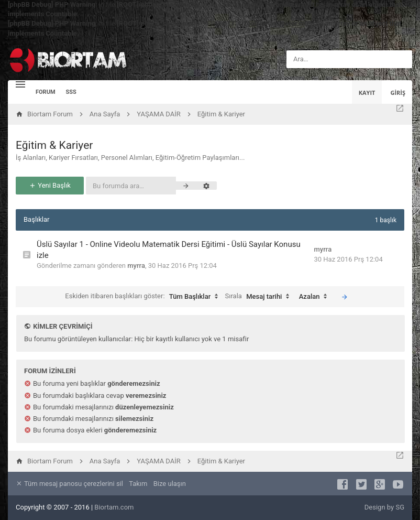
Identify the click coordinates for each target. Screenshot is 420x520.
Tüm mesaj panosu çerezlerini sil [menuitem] (69, 484)
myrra (136, 266)
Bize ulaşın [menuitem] (170, 484)
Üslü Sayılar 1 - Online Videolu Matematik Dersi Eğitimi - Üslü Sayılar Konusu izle (169, 250)
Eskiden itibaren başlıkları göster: (144, 297)
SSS (71, 92)
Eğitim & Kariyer (54, 145)
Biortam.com (114, 507)
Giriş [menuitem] (398, 93)
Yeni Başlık (50, 185)
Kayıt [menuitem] (367, 93)
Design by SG (384, 507)
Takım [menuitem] (138, 484)
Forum (46, 92)
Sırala (260, 297)
